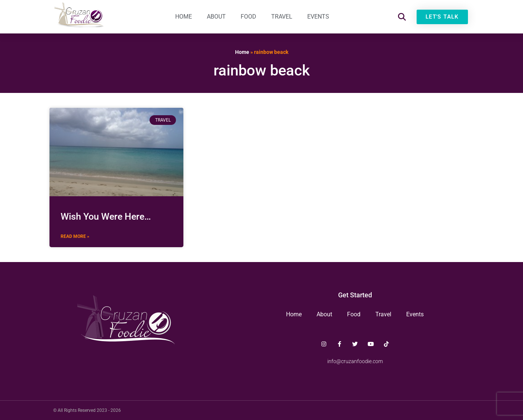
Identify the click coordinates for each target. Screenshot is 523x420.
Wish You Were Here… (106, 217)
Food (248, 17)
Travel (282, 17)
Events (318, 17)
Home (184, 17)
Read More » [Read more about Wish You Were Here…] (75, 236)
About (216, 17)
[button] (402, 17)
